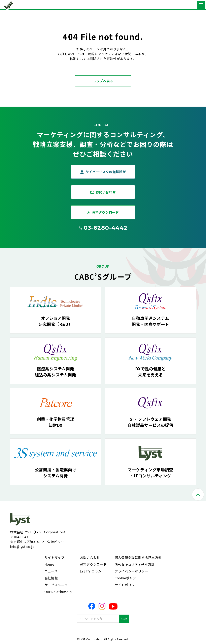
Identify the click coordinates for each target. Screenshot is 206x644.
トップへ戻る (103, 81)
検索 (124, 619)
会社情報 (51, 578)
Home (49, 564)
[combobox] (98, 619)
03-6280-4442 (106, 228)
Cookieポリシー (127, 578)
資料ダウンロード (105, 212)
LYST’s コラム (91, 571)
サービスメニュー (58, 585)
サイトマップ (55, 557)
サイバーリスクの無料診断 (106, 172)
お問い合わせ (106, 192)
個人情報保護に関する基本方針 (138, 557)
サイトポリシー (126, 585)
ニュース (51, 571)
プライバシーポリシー (131, 571)
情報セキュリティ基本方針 (135, 564)
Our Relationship (58, 592)
